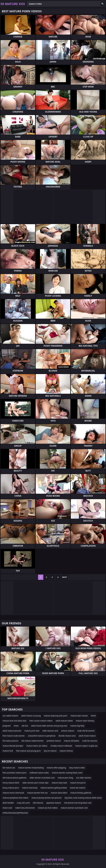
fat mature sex (9, 768)
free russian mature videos (41, 721)
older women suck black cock (42, 778)
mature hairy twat (59, 783)
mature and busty (30, 788)
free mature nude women (14, 736)
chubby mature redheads (61, 746)
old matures (38, 803)
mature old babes (71, 741)
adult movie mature (87, 736)
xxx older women (84, 778)
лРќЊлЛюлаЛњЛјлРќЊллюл (15, 813)
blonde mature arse (67, 736)
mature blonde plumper (13, 746)
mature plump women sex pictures (47, 798)
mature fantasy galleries (81, 793)
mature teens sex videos (37, 746)
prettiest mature (54, 741)
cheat (16, 726)
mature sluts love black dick (14, 721)
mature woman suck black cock (74, 808)
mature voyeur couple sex (86, 746)
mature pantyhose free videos (16, 798)
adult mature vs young (31, 716)
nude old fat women (86, 731)
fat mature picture (10, 741)
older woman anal (50, 731)
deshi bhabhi (8, 803)
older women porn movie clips (35, 783)
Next (65, 577)
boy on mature (50, 751)
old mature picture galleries (14, 778)
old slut (25, 726)
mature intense (66, 751)
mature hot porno (78, 783)
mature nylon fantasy (85, 721)
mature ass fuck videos (48, 808)
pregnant (7, 726)
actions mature (68, 731)
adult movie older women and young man (49, 726)
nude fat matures (90, 741)
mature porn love (32, 731)
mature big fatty (77, 726)
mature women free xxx (37, 793)
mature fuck (8, 751)
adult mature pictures (12, 731)
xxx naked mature (10, 716)
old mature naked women (32, 741)
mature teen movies (79, 716)
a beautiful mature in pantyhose (42, 736)
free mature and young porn (28, 751)
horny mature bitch (11, 783)
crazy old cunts (23, 803)
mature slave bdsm (59, 793)
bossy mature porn (11, 788)
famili (93, 716)
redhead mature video (39, 773)
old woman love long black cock (78, 803)
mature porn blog (65, 778)
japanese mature (54, 803)
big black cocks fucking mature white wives (83, 798)
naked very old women (25, 808)
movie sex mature (78, 788)
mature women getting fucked (54, 788)
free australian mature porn (15, 773)
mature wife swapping (56, 768)
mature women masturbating (31, 768)
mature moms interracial (13, 793)
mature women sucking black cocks (67, 773)
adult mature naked (64, 721)
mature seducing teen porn (56, 716)
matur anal (7, 808)
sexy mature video (77, 768)
